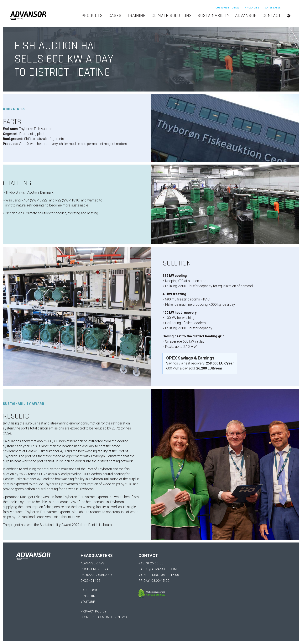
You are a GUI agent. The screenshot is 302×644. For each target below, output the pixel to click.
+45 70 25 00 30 (151, 563)
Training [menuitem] (137, 16)
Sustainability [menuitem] (213, 16)
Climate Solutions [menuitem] (172, 16)
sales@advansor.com (158, 569)
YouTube (88, 602)
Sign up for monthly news (104, 617)
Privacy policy (94, 611)
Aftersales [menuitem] (273, 8)
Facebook (89, 590)
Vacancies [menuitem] (252, 8)
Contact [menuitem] (272, 16)
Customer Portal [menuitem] (227, 8)
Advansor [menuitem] (246, 16)
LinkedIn (88, 596)
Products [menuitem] (92, 16)
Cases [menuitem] (115, 16)
